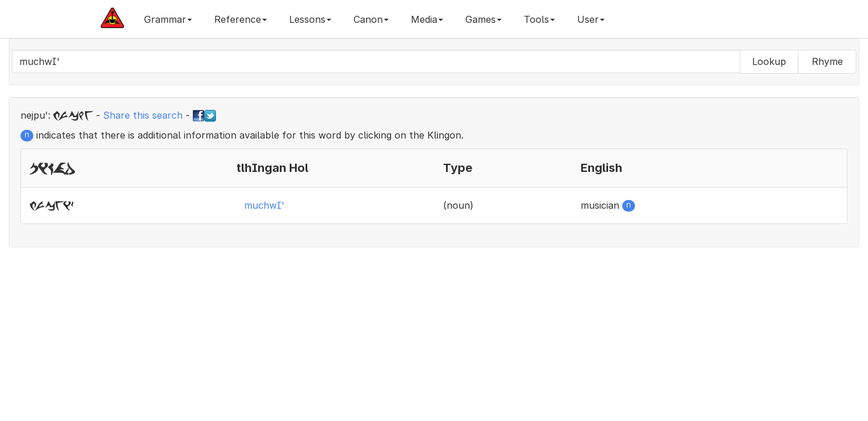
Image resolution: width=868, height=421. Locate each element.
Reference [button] (241, 19)
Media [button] (427, 19)
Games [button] (483, 19)
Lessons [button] (310, 19)
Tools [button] (539, 19)
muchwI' (264, 205)
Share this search (143, 115)
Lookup (769, 61)
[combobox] (376, 61)
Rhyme (827, 61)
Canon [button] (371, 19)
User (591, 19)
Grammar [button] (168, 19)
